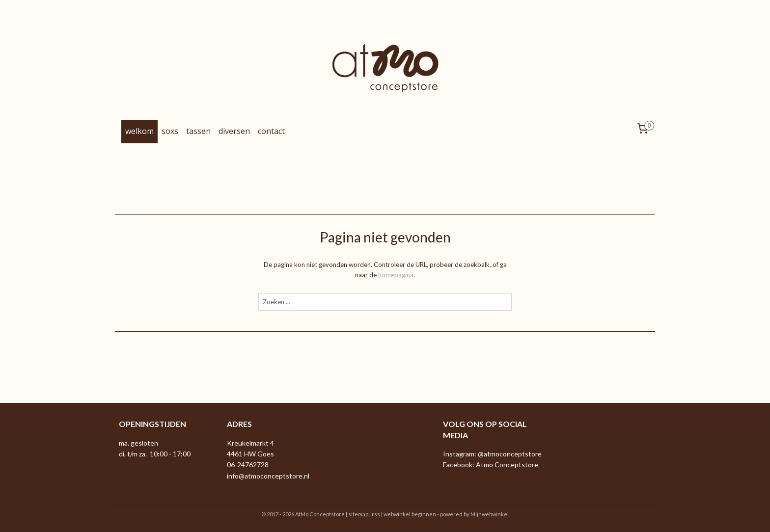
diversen (234, 131)
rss (376, 514)
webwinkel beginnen (410, 514)
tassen (198, 131)
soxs (170, 131)
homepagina (396, 275)
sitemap (358, 514)
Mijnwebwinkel (490, 514)
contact (271, 131)
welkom (139, 131)
